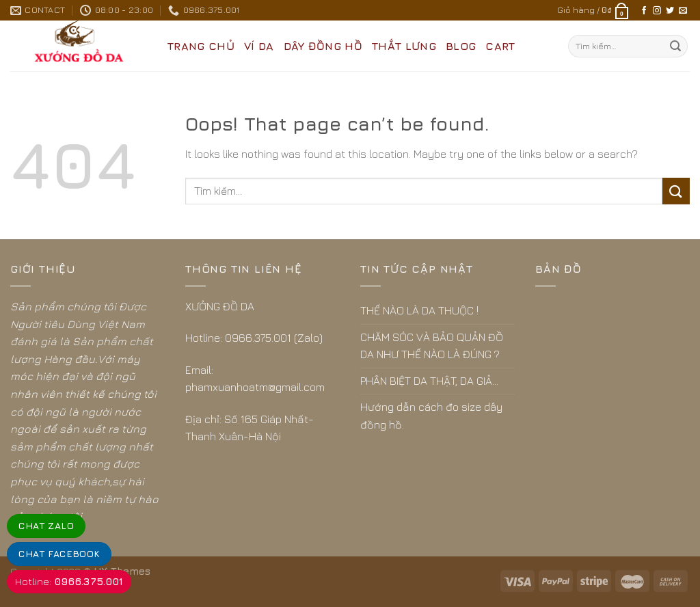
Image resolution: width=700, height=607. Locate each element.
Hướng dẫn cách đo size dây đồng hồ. (431, 416)
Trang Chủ (201, 46)
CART (500, 46)
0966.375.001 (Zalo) (274, 338)
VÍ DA (259, 46)
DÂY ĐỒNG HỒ (323, 46)
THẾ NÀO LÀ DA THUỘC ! (419, 310)
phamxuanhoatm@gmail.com (255, 387)
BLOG (461, 46)
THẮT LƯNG (404, 46)
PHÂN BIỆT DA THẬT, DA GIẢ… (429, 381)
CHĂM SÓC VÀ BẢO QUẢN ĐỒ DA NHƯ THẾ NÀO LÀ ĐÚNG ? (432, 346)
